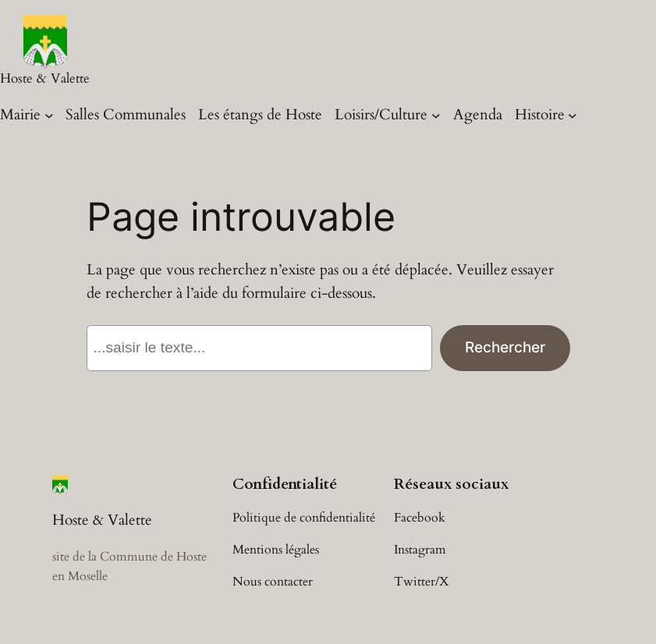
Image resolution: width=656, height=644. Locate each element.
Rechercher (505, 347)
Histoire (540, 115)
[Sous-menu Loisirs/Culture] (436, 115)
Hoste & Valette (45, 78)
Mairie (20, 115)
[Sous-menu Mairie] (49, 115)
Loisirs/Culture (381, 115)
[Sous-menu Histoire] (573, 115)
